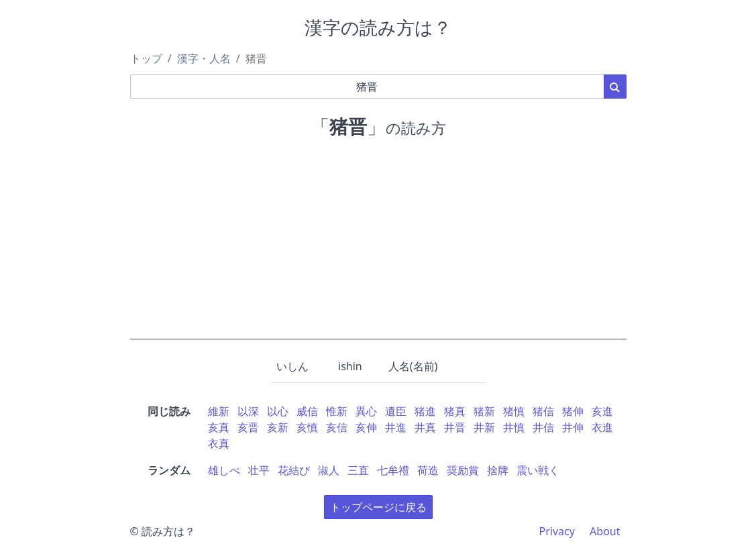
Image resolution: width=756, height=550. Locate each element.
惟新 (337, 411)
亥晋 (248, 427)
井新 (484, 427)
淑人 (329, 470)
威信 (307, 411)
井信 (543, 427)
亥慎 (307, 427)
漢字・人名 (204, 58)
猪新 (484, 411)
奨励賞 (463, 470)
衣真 (219, 443)
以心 (278, 411)
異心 (366, 411)
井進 (396, 427)
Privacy (557, 531)
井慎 (514, 427)
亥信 (337, 427)
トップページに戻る (378, 507)
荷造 (428, 470)
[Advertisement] (378, 245)
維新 (219, 411)
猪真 (455, 411)
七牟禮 (393, 470)
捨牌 (498, 470)
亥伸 (366, 427)
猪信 (543, 411)
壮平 (259, 470)
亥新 (278, 427)
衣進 (602, 427)
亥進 (602, 411)
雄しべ (224, 470)
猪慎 (514, 411)
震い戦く (538, 470)
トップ (146, 58)
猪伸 (573, 411)
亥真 (219, 427)
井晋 (455, 427)
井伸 (573, 427)
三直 (358, 470)
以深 (248, 411)
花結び (294, 470)
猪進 (425, 411)
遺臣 (396, 411)
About (605, 531)
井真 (425, 427)
